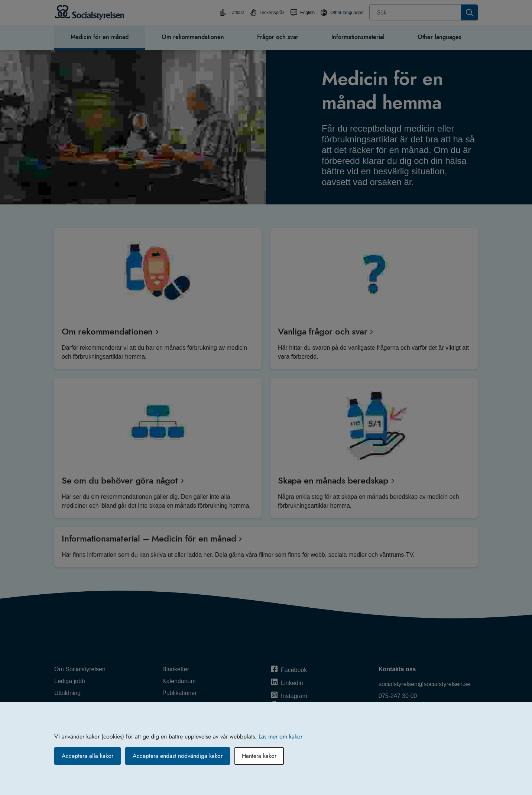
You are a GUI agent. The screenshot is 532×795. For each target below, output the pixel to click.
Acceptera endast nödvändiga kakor (178, 756)
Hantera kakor (259, 756)
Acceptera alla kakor (87, 756)
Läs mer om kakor (280, 736)
